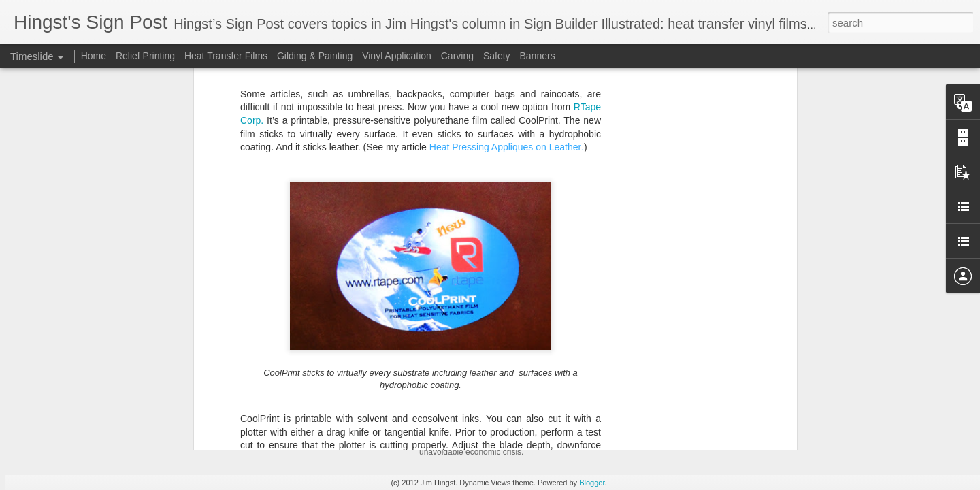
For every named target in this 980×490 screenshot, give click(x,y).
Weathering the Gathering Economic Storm (536, 359)
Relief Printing (145, 56)
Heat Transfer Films (227, 56)
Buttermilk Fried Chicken (675, 386)
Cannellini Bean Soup (669, 434)
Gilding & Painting (315, 56)
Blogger (592, 483)
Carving (457, 56)
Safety (498, 56)
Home (94, 56)
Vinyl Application (397, 56)
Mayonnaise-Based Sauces (681, 362)
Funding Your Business (672, 410)
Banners (537, 56)
